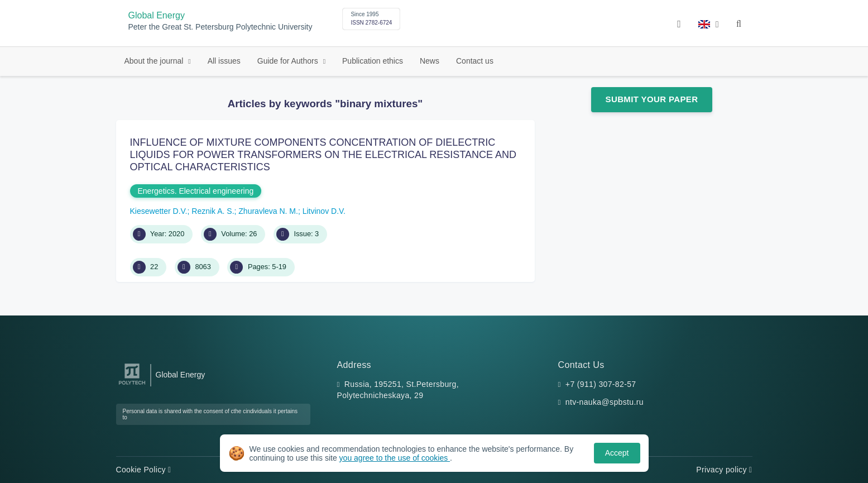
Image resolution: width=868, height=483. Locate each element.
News (430, 61)
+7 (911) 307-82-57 (601, 384)
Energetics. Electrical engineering (196, 191)
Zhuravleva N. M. (268, 211)
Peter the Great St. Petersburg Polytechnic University (220, 27)
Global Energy (157, 15)
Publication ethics (373, 61)
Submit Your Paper (652, 99)
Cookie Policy (144, 470)
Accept (617, 453)
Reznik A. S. (213, 211)
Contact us (475, 61)
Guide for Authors (289, 61)
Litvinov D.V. (324, 211)
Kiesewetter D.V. (159, 211)
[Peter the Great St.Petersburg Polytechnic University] (132, 385)
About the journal (155, 61)
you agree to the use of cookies (395, 458)
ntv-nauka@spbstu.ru (605, 402)
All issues (224, 61)
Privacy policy (724, 470)
